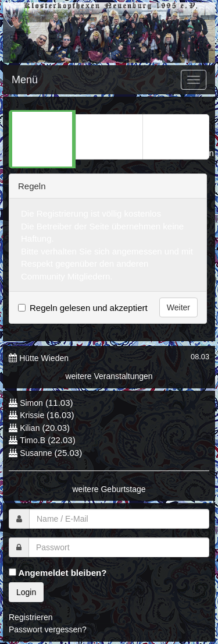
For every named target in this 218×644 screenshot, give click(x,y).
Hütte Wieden (44, 358)
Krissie (33, 415)
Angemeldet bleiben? (58, 573)
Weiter (178, 307)
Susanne (36, 453)
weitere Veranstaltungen (109, 376)
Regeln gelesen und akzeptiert (89, 308)
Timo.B (33, 440)
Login (26, 592)
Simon (31, 403)
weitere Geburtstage (109, 489)
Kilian (30, 428)
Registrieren (31, 617)
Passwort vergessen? (48, 629)
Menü (25, 80)
